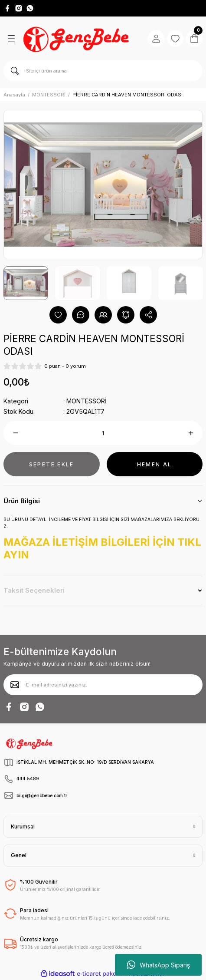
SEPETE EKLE (52, 464)
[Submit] (15, 685)
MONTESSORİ (87, 401)
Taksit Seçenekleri (34, 590)
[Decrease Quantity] (15, 433)
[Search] (103, 71)
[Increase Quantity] (191, 433)
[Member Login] (156, 39)
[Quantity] (103, 433)
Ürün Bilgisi (22, 501)
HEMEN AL (155, 464)
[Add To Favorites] (58, 315)
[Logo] (77, 39)
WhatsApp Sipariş (159, 965)
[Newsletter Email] (103, 685)
